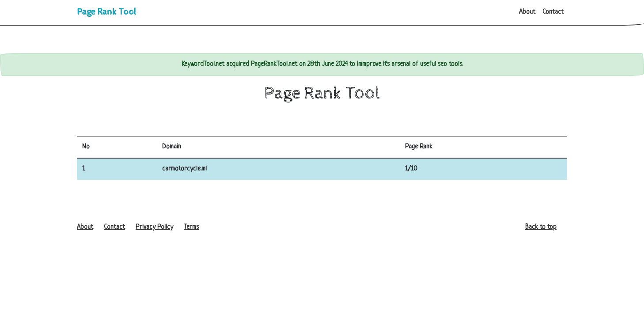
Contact (553, 12)
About (527, 12)
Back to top (541, 227)
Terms (191, 227)
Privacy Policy (154, 227)
